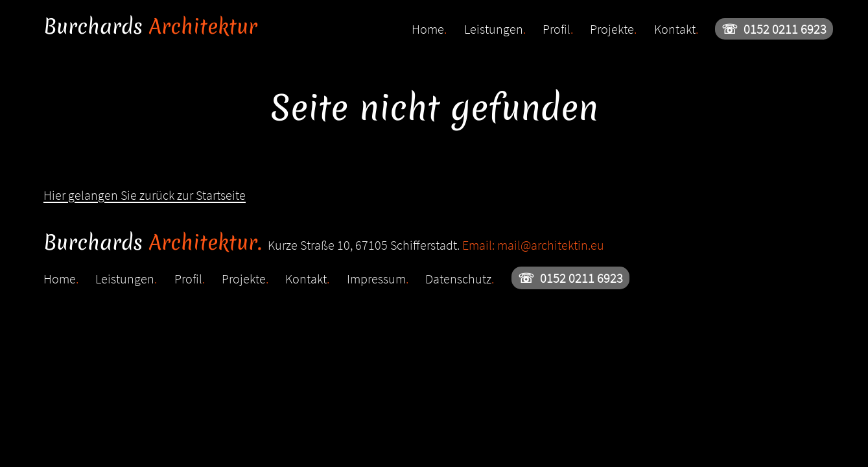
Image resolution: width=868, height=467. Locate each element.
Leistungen (495, 29)
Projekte (613, 29)
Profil (558, 29)
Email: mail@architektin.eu (533, 245)
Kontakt (676, 29)
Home (429, 29)
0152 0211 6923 (774, 29)
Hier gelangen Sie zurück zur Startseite (145, 195)
